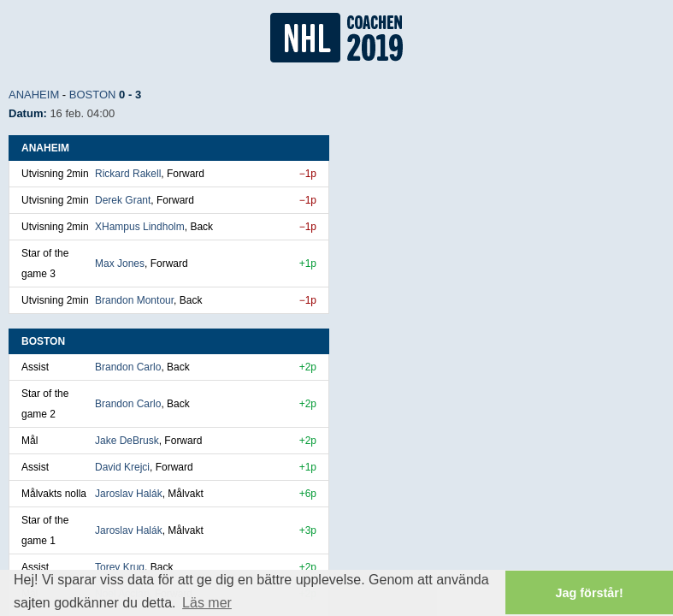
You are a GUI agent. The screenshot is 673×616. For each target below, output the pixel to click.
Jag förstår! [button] (590, 593)
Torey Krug (120, 567)
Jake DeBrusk (127, 441)
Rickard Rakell (128, 174)
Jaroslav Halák (129, 494)
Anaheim (34, 95)
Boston (93, 95)
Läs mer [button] (207, 603)
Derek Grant (123, 200)
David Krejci (122, 467)
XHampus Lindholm (140, 227)
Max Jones (120, 264)
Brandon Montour (134, 300)
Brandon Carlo (128, 367)
